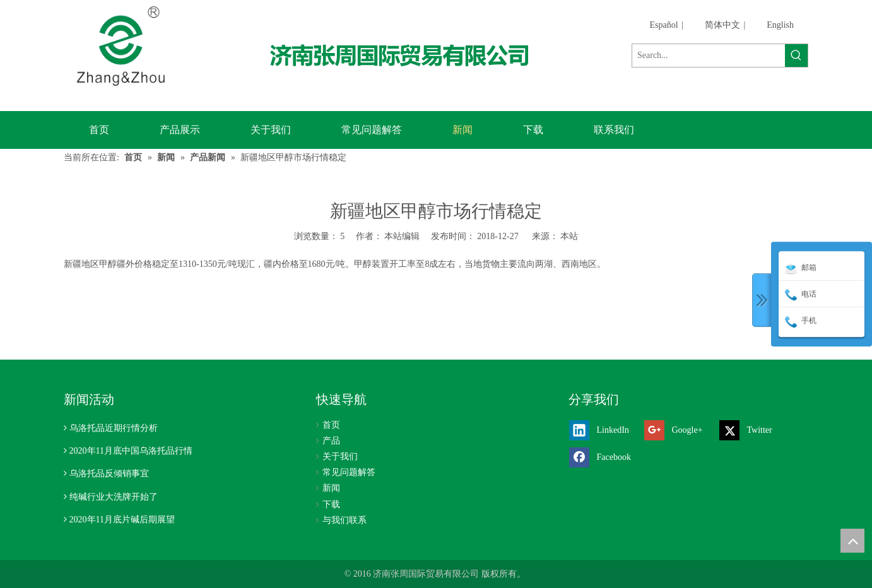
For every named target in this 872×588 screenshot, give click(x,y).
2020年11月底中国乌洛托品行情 (131, 451)
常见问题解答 (349, 472)
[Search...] (709, 56)
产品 (331, 441)
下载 (331, 504)
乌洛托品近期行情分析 (114, 428)
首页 (331, 425)
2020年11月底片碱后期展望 (122, 520)
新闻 (331, 488)
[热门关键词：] (796, 56)
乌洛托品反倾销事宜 (109, 473)
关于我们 (340, 456)
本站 (569, 236)
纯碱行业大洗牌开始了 (114, 497)
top (852, 541)
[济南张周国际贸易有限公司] (410, 55)
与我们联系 (345, 520)
